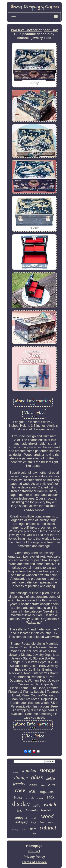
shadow (33, 785)
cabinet (48, 828)
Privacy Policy (34, 857)
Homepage (34, 846)
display (21, 804)
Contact (34, 851)
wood (47, 816)
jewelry (19, 784)
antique (21, 817)
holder (51, 779)
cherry (15, 829)
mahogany (22, 822)
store (33, 829)
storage (48, 770)
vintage (20, 778)
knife (43, 785)
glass (37, 777)
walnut (15, 772)
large (34, 822)
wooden (29, 770)
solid (37, 805)
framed (40, 798)
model (34, 818)
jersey (52, 784)
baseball (46, 810)
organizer (47, 791)
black (30, 797)
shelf (24, 829)
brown (18, 798)
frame (42, 822)
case (20, 790)
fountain (32, 810)
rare (51, 822)
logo (20, 811)
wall (33, 791)
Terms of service (34, 862)
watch (50, 804)
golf (34, 834)
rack (51, 797)
